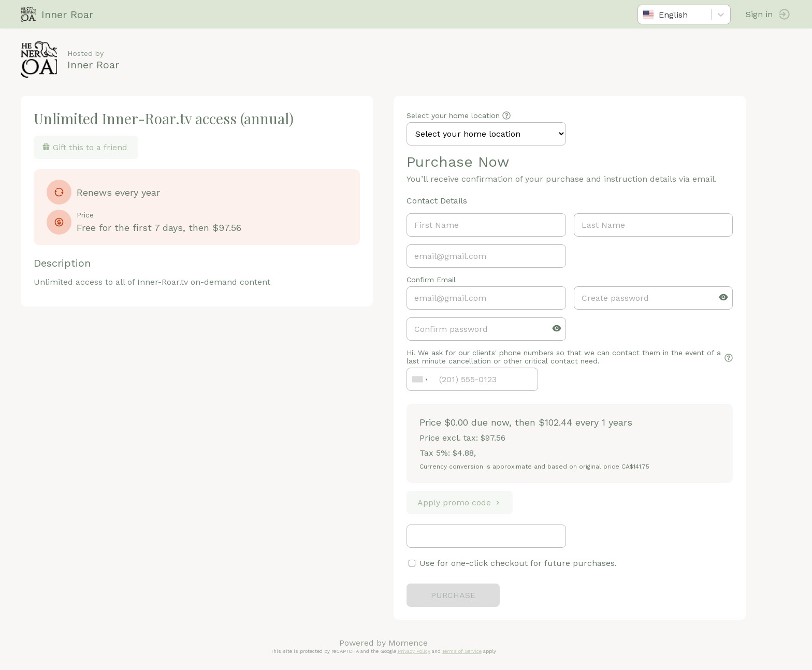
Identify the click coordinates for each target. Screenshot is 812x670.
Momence (408, 643)
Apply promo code (460, 502)
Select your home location (453, 115)
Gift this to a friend (85, 147)
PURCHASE (453, 595)
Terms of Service (462, 651)
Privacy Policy (414, 651)
